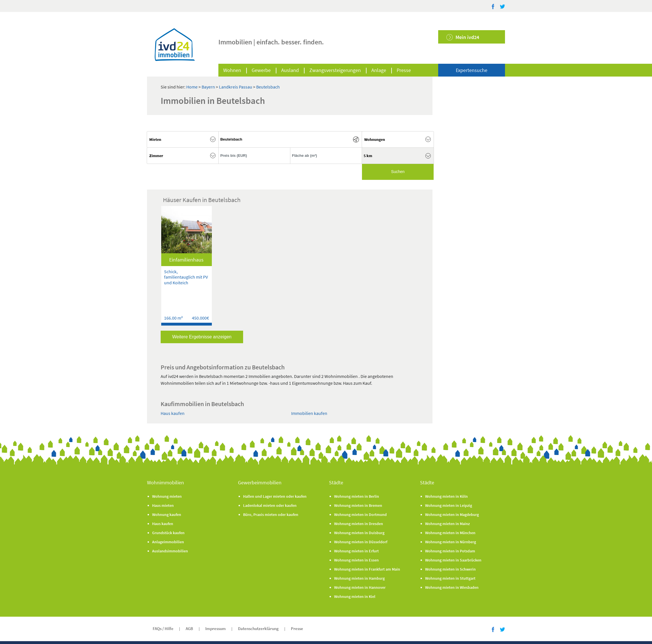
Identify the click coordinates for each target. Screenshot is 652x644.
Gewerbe (261, 70)
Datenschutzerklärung (258, 628)
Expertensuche (472, 70)
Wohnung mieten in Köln (446, 496)
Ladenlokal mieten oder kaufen (270, 505)
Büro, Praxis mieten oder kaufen (271, 515)
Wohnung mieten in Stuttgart (450, 578)
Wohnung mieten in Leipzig (449, 505)
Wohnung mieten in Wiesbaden (452, 587)
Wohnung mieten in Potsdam (450, 551)
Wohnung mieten (167, 496)
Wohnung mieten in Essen (356, 560)
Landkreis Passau (236, 87)
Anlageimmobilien (168, 542)
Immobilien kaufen (309, 413)
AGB (189, 628)
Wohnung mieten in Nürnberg (451, 542)
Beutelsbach (268, 87)
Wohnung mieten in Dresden (359, 524)
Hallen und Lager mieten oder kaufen (275, 496)
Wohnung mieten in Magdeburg (452, 515)
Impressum (216, 628)
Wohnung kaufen (167, 515)
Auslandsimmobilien (170, 551)
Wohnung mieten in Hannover (360, 587)
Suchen (398, 172)
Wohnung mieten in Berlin (357, 496)
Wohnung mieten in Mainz (447, 524)
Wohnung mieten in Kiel (355, 596)
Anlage (379, 70)
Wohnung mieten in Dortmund (360, 515)
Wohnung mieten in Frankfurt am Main (367, 569)
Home (192, 87)
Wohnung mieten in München (450, 533)
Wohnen (232, 70)
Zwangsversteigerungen (335, 70)
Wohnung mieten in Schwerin (450, 569)
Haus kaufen (173, 413)
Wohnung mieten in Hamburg (359, 578)
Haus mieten (163, 505)
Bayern (209, 87)
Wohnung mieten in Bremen (358, 505)
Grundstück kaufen (168, 533)
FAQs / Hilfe (163, 628)
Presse (404, 70)
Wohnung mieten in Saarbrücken (453, 560)
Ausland (290, 70)
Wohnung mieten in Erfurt (356, 551)
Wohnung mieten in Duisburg (359, 533)
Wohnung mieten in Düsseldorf (361, 542)
